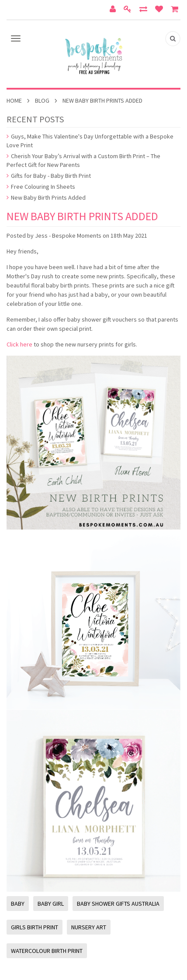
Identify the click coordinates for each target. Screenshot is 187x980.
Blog (42, 100)
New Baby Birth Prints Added (46, 197)
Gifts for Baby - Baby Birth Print (49, 176)
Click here (19, 344)
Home (14, 100)
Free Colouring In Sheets (41, 187)
